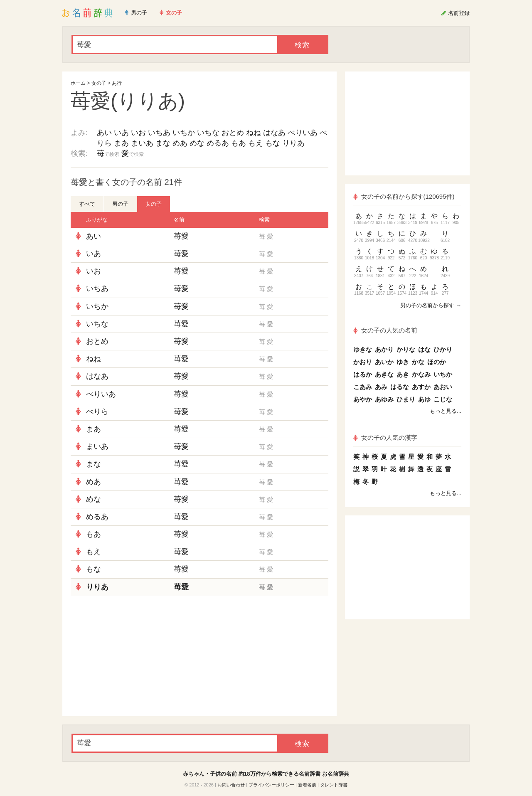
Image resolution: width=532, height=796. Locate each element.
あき (403, 374)
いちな (208, 133)
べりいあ (303, 133)
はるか (363, 374)
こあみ (363, 387)
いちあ (159, 133)
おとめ (233, 133)
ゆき (403, 362)
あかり (384, 349)
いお (138, 133)
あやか (363, 399)
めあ (180, 143)
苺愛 (181, 236)
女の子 (99, 83)
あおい (443, 387)
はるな (400, 387)
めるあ (218, 143)
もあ (239, 143)
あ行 (117, 83)
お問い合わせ (231, 785)
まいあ (142, 143)
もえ (256, 143)
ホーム (78, 83)
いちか (184, 133)
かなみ (421, 374)
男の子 (120, 204)
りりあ (293, 143)
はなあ (274, 133)
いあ (121, 133)
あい (104, 133)
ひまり (406, 399)
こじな (443, 399)
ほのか (437, 362)
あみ (381, 387)
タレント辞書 (334, 785)
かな (418, 362)
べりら (97, 412)
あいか (384, 362)
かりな (406, 349)
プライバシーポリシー (271, 785)
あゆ (424, 399)
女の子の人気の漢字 (385, 437)
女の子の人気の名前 (385, 330)
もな (273, 143)
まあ (121, 143)
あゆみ (384, 399)
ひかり (443, 349)
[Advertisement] (133, 656)
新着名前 (307, 785)
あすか (421, 387)
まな (163, 143)
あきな (384, 374)
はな (424, 349)
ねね (254, 133)
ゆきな (363, 349)
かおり (363, 362)
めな (197, 143)
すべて (87, 204)
